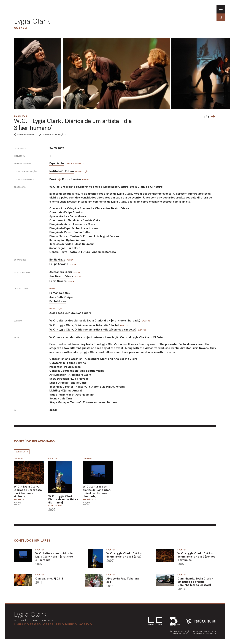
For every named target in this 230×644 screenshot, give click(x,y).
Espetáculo (57, 163)
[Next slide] (213, 117)
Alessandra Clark (61, 272)
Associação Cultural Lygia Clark (70, 313)
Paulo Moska (58, 301)
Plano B (212, 634)
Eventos (21, 116)
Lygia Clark (32, 21)
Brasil (53, 179)
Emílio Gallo (57, 260)
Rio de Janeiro (71, 179)
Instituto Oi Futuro (62, 171)
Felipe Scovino (59, 264)
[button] (66, 624)
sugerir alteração (54, 135)
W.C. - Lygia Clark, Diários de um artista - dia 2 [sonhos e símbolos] (93, 330)
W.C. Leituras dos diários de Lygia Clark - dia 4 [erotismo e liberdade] (95, 320)
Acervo (21, 28)
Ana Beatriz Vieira (61, 276)
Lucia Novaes (58, 281)
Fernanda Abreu (60, 293)
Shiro (199, 634)
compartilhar (26, 135)
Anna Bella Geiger (61, 297)
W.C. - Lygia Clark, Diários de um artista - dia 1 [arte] (84, 325)
